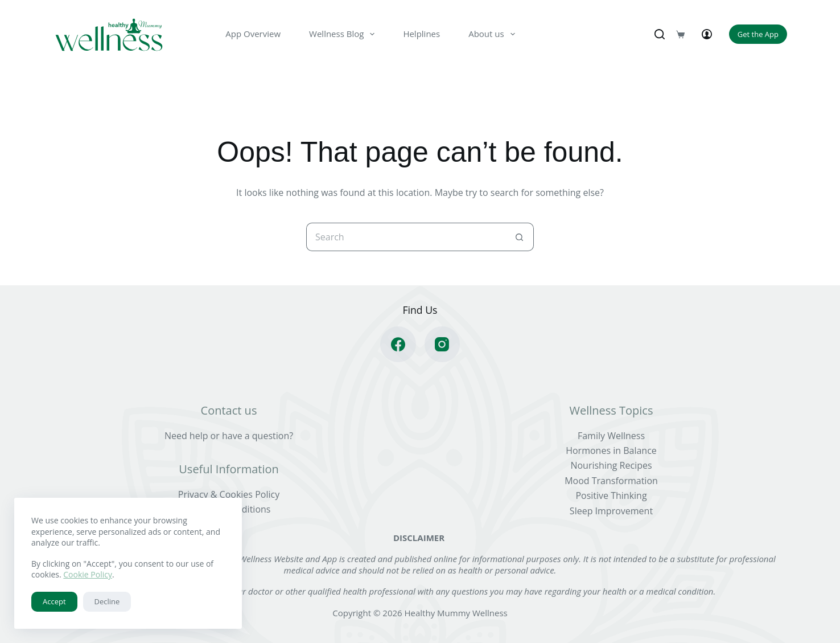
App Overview (253, 34)
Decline (107, 601)
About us (494, 34)
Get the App (758, 34)
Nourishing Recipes (611, 465)
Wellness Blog (344, 34)
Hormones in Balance (611, 450)
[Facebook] (398, 344)
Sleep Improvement (611, 511)
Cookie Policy (88, 574)
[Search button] (520, 237)
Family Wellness (611, 436)
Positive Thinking (611, 495)
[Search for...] (406, 237)
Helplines (421, 34)
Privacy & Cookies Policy (229, 494)
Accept (54, 601)
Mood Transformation (611, 481)
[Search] (660, 34)
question (271, 436)
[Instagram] (442, 344)
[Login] (707, 34)
